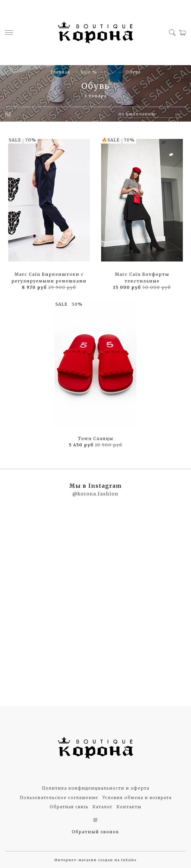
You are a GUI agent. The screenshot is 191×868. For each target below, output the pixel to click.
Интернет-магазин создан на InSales (96, 860)
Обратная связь (69, 807)
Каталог (103, 807)
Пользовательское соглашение (59, 798)
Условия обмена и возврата (137, 798)
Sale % (89, 72)
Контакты (129, 807)
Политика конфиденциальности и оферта (96, 788)
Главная (60, 72)
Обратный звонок (96, 832)
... (111, 72)
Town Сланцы (96, 438)
